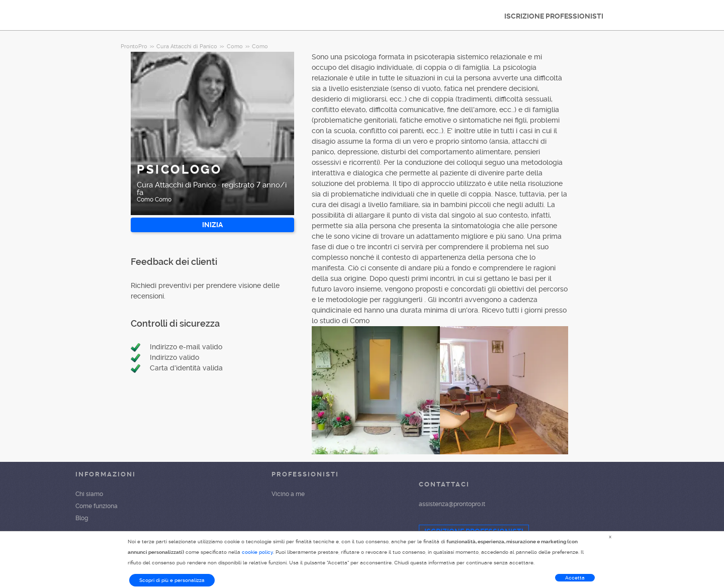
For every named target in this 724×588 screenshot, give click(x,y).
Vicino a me (288, 494)
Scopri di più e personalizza (172, 580)
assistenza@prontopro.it (452, 504)
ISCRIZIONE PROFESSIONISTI (554, 16)
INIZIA (212, 225)
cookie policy (257, 552)
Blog (82, 518)
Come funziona (97, 506)
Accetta (575, 578)
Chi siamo (89, 494)
